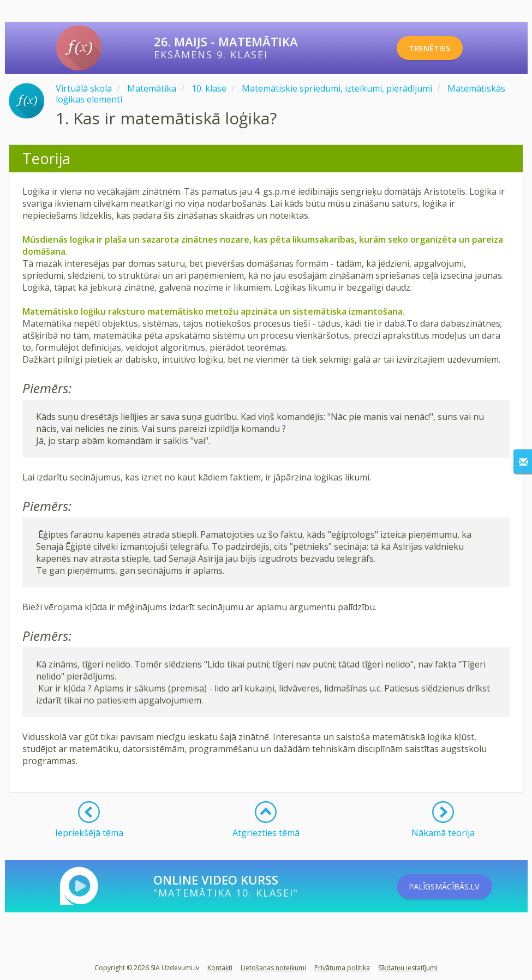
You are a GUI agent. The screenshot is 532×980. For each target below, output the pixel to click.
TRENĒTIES (441, 48)
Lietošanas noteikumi (273, 968)
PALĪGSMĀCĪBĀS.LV (458, 886)
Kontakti (220, 968)
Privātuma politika (342, 968)
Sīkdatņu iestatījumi (408, 968)
